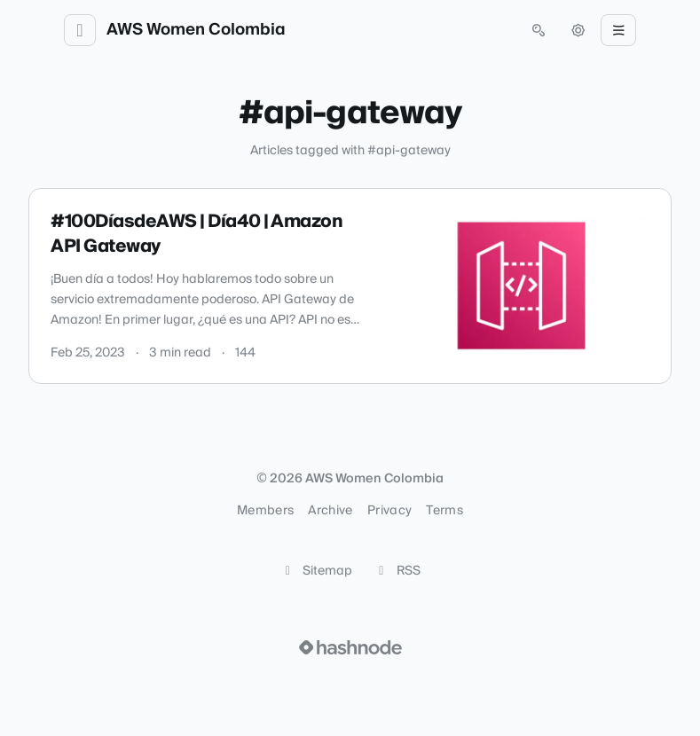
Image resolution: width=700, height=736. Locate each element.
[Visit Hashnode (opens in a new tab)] (350, 647)
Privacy (389, 511)
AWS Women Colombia (196, 30)
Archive (330, 511)
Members (265, 511)
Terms (444, 511)
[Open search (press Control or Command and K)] (539, 30)
